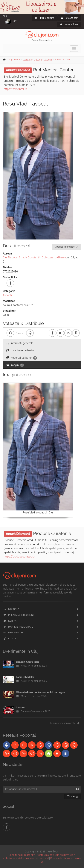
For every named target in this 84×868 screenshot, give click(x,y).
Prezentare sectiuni (18, 615)
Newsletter (13, 633)
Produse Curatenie (52, 533)
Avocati (7, 295)
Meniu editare (44, 18)
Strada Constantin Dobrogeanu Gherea (42, 257)
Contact (11, 639)
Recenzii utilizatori (21, 358)
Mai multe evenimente (66, 723)
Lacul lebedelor (25, 677)
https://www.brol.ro (15, 89)
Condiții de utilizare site (22, 855)
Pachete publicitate (18, 627)
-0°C (15, 21)
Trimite (73, 796)
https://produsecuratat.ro (19, 557)
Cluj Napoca (10, 257)
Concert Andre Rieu (27, 662)
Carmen (20, 707)
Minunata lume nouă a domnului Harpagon (40, 692)
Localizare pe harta (20, 350)
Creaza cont (69, 18)
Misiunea (11, 609)
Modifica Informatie (67, 246)
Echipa (10, 621)
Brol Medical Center (53, 70)
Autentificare (69, 24)
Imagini (15, 365)
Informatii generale (20, 343)
